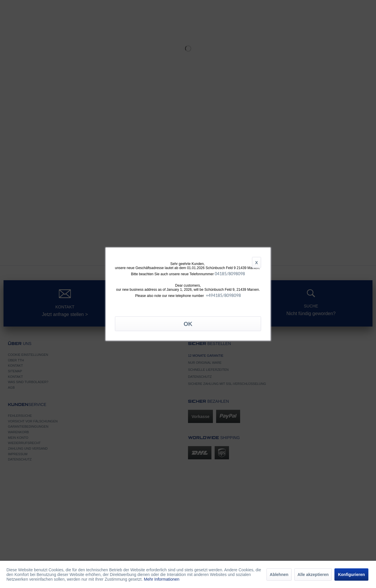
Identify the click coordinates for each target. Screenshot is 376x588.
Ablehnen (279, 575)
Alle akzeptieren (313, 575)
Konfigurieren (351, 575)
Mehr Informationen (161, 579)
